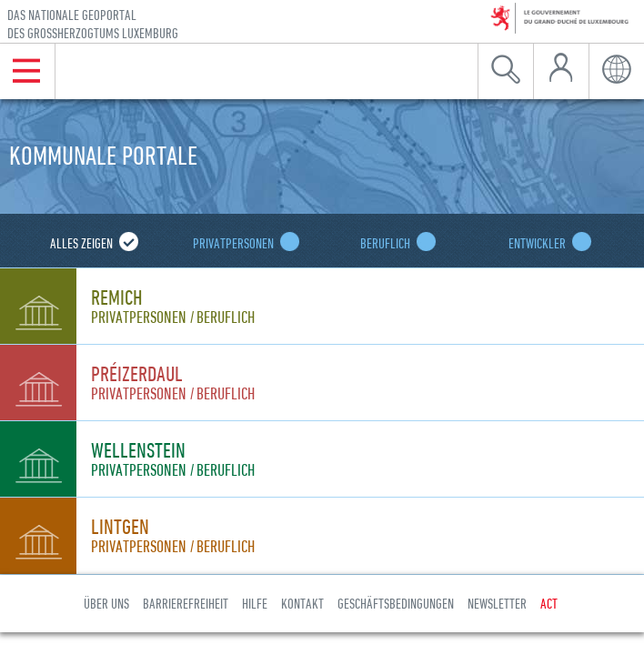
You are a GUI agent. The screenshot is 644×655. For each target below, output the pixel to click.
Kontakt (302, 603)
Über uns (106, 603)
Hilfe (255, 603)
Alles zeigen (90, 243)
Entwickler (546, 243)
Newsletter (497, 603)
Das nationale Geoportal (93, 24)
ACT (549, 603)
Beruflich (394, 243)
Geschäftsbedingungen (396, 603)
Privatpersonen (242, 243)
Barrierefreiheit (186, 603)
